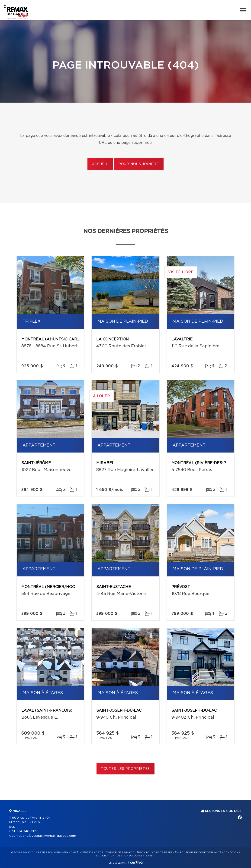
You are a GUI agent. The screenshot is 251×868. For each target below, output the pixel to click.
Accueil (100, 164)
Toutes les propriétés (126, 769)
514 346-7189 (27, 831)
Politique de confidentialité (201, 852)
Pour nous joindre (139, 164)
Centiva (135, 862)
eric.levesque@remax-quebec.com (49, 836)
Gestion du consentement (136, 856)
